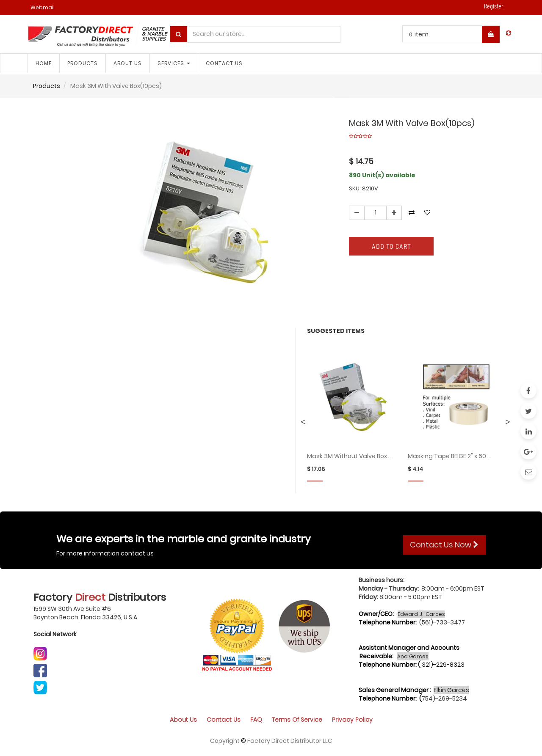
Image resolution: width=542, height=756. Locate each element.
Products (47, 86)
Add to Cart (391, 246)
